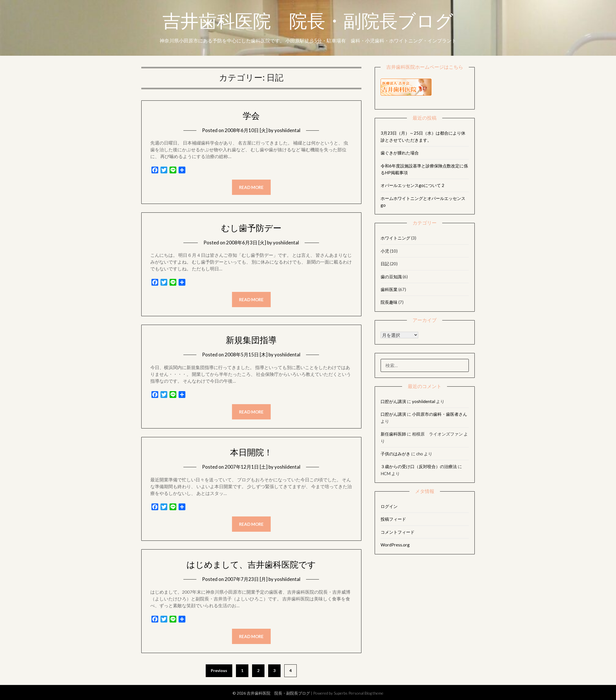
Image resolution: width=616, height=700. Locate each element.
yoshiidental (287, 130)
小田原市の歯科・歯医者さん (440, 414)
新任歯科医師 (393, 434)
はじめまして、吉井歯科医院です (251, 565)
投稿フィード (393, 519)
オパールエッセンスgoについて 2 (412, 185)
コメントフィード (398, 532)
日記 (385, 264)
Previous (219, 670)
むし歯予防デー (251, 228)
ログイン (389, 506)
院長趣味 (389, 302)
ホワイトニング (395, 238)
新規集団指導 (251, 340)
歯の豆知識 (391, 277)
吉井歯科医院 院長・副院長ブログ (308, 23)
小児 (385, 251)
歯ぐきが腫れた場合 (400, 153)
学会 (251, 116)
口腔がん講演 (393, 401)
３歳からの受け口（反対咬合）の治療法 (419, 466)
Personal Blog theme (366, 693)
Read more (251, 187)
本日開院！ (251, 452)
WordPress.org (395, 545)
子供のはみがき (395, 454)
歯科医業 (389, 289)
